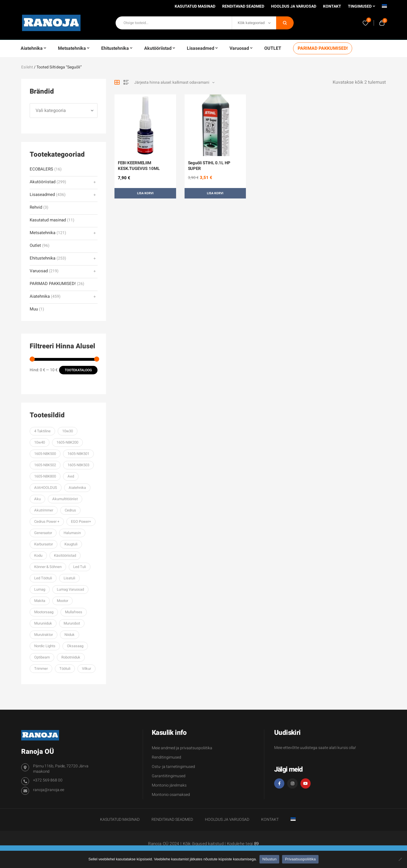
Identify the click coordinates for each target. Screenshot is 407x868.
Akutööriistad (43, 182)
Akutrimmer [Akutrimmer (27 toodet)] (44, 510)
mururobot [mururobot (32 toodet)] (72, 623)
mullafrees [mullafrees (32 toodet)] (74, 612)
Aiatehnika (40, 296)
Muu (34, 309)
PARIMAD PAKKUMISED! (53, 284)
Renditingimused (166, 757)
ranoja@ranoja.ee (49, 790)
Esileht (27, 67)
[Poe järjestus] (174, 83)
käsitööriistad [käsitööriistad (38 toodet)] (65, 555)
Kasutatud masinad (48, 220)
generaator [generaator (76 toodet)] (43, 533)
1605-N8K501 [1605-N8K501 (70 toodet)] (78, 454)
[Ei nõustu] (400, 859)
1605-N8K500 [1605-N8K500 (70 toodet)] (45, 454)
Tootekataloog (78, 370)
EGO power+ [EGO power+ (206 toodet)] (81, 522)
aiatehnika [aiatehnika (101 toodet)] (77, 488)
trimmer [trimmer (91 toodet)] (41, 669)
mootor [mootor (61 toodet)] (62, 601)
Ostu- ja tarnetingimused (173, 767)
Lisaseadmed (42, 195)
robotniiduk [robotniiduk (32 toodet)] (71, 657)
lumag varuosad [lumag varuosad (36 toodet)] (70, 589)
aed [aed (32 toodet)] (71, 476)
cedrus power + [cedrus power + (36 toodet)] (47, 522)
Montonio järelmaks (169, 785)
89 (256, 844)
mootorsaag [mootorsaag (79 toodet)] (44, 612)
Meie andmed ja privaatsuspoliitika (182, 748)
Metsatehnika (43, 233)
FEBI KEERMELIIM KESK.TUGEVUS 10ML (139, 166)
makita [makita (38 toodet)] (40, 601)
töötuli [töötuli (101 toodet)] (65, 669)
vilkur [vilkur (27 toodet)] (86, 669)
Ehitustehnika (43, 258)
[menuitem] (384, 8)
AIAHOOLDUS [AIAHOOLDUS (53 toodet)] (46, 488)
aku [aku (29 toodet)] (37, 499)
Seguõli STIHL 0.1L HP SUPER (209, 166)
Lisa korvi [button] (145, 193)
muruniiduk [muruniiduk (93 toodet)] (43, 623)
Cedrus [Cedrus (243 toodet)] (70, 510)
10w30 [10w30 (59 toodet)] (68, 431)
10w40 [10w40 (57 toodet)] (40, 442)
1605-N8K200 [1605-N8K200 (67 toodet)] (67, 442)
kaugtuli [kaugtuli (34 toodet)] (71, 544)
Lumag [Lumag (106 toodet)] (40, 589)
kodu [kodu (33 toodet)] (38, 555)
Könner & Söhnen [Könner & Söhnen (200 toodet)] (48, 567)
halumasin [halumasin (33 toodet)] (72, 533)
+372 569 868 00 (48, 780)
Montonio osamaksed (171, 795)
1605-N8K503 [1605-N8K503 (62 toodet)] (78, 465)
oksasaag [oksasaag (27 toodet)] (75, 646)
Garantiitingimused (169, 776)
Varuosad (39, 271)
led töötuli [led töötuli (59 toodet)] (43, 578)
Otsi (285, 23)
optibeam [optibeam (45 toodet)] (42, 657)
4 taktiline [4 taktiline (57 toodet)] (42, 431)
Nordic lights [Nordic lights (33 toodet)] (45, 646)
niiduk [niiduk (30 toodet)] (70, 635)
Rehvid (36, 207)
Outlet (35, 246)
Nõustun (269, 859)
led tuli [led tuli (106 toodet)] (80, 567)
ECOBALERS (41, 169)
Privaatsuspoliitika (300, 859)
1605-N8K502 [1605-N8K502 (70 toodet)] (45, 465)
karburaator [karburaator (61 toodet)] (44, 544)
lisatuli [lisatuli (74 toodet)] (69, 578)
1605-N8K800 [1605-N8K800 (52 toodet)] (45, 476)
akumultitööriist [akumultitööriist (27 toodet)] (65, 499)
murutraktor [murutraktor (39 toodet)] (44, 635)
